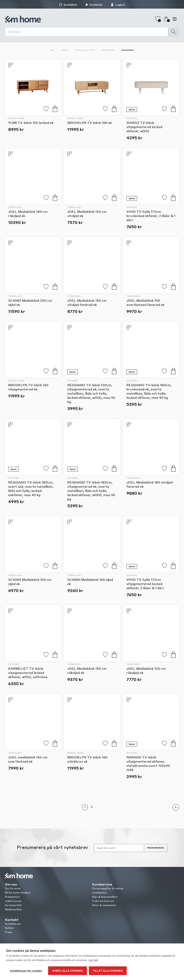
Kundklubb (94, 5)
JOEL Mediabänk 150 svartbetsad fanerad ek (145, 302)
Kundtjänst (68, 5)
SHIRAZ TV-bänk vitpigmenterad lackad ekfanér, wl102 (144, 127)
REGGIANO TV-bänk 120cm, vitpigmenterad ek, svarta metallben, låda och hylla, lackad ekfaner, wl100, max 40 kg (91, 393)
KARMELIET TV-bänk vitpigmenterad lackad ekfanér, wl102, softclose (28, 673)
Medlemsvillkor (14, 909)
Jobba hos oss (13, 901)
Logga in (118, 5)
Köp (55, 109)
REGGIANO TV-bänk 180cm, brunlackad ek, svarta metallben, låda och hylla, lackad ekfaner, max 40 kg (149, 391)
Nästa (176, 807)
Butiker (9, 928)
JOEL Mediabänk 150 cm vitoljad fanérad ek (87, 302)
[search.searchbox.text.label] (88, 32)
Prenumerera (156, 848)
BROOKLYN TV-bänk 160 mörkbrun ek (87, 759)
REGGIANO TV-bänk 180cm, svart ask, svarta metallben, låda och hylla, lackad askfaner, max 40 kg (31, 489)
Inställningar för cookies (26, 971)
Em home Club (13, 905)
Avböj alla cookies (68, 971)
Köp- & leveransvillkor (105, 897)
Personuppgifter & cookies (108, 888)
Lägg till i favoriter (46, 109)
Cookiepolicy (99, 893)
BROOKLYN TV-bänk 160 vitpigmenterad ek (28, 387)
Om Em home (13, 888)
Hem (53, 50)
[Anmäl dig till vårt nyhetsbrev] (119, 848)
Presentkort (12, 897)
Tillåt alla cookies (108, 971)
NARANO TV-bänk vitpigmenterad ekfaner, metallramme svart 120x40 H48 (148, 763)
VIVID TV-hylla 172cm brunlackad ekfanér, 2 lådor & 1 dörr (151, 216)
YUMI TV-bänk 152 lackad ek (31, 123)
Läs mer (93, 960)
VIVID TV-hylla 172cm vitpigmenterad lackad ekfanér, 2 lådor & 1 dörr (145, 584)
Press (8, 932)
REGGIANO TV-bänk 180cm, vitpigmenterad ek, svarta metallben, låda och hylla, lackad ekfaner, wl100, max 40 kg (91, 491)
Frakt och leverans (103, 901)
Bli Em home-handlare (18, 893)
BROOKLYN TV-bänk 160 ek (90, 123)
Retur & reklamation (104, 905)
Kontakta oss (13, 924)
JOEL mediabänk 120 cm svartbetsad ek (28, 759)
